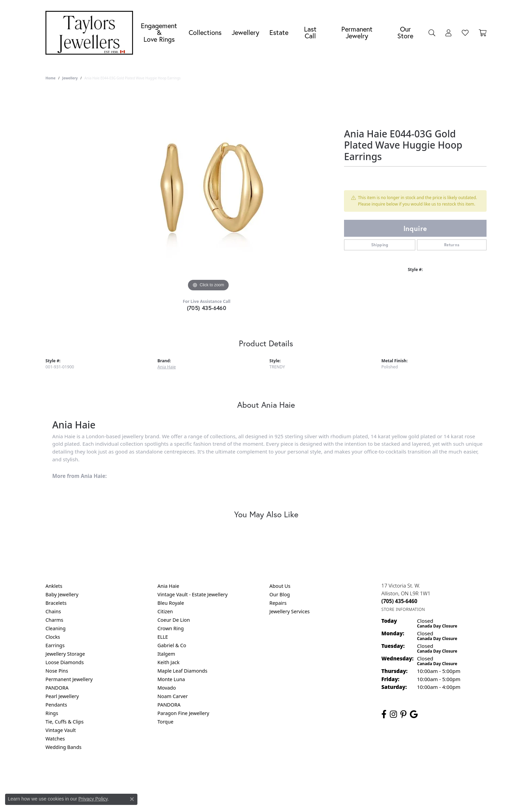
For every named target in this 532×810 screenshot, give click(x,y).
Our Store (405, 32)
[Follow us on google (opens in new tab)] (414, 714)
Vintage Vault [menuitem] (61, 730)
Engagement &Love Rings (159, 32)
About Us (280, 586)
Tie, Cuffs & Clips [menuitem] (65, 722)
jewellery (70, 78)
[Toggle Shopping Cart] (483, 33)
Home (51, 78)
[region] (208, 191)
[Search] (432, 33)
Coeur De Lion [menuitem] (174, 620)
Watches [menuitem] (55, 739)
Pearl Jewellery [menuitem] (62, 696)
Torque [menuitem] (165, 722)
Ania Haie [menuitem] (168, 586)
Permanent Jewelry (357, 32)
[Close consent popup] (132, 799)
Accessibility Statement (323, 775)
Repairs (278, 603)
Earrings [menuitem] (55, 645)
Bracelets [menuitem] (56, 603)
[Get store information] (403, 609)
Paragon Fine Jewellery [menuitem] (183, 713)
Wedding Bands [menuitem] (63, 747)
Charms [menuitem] (54, 620)
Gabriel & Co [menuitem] (172, 645)
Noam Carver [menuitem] (173, 696)
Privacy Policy (233, 775)
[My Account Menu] (449, 33)
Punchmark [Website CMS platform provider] (278, 796)
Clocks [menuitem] (53, 637)
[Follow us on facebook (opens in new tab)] (384, 714)
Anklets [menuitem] (54, 586)
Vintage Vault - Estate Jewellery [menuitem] (193, 594)
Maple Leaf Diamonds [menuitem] (182, 671)
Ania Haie (167, 367)
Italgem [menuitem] (166, 654)
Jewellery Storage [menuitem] (65, 654)
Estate (279, 32)
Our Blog (280, 594)
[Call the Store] (399, 601)
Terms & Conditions (273, 775)
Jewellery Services (290, 611)
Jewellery (245, 32)
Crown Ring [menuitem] (171, 628)
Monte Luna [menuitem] (171, 679)
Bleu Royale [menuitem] (171, 603)
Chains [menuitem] (53, 611)
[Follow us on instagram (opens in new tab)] (393, 714)
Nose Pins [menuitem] (57, 671)
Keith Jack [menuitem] (168, 662)
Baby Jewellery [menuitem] (62, 594)
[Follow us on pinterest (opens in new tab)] (403, 714)
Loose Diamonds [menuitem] (65, 662)
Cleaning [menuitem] (55, 628)
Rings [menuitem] (52, 713)
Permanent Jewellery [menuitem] (69, 679)
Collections (205, 32)
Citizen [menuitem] (165, 611)
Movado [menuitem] (167, 688)
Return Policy (198, 775)
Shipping (380, 245)
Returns (452, 245)
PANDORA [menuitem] (57, 688)
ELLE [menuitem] (163, 637)
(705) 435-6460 (207, 308)
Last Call (310, 32)
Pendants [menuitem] (56, 705)
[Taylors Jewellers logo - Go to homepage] (91, 33)
